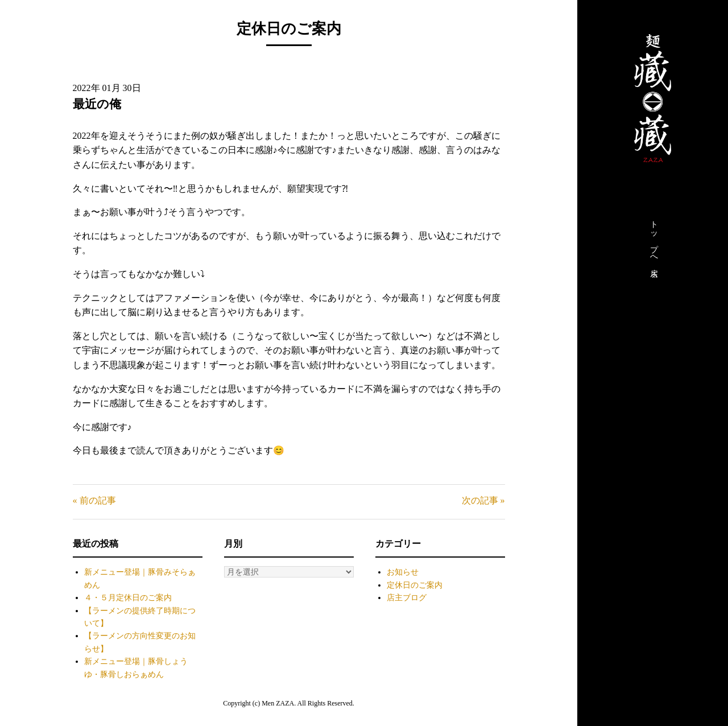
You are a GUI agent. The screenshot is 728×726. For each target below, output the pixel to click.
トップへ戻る (654, 246)
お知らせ (403, 572)
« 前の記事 (94, 500)
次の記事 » (483, 500)
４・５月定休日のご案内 (128, 598)
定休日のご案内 (415, 585)
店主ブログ (407, 598)
